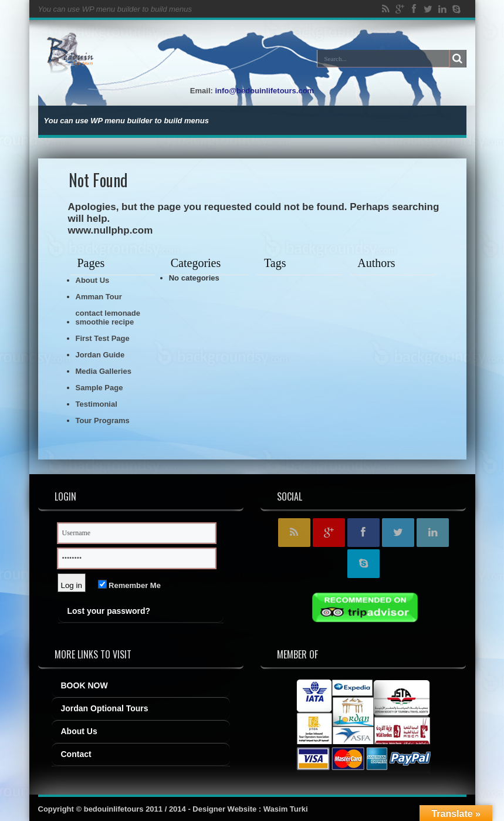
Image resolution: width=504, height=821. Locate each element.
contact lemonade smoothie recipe (108, 317)
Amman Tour (99, 297)
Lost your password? (109, 611)
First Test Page (103, 338)
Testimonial (97, 404)
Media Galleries (104, 371)
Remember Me (129, 585)
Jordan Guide (100, 355)
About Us (93, 280)
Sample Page (99, 388)
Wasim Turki (286, 809)
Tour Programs (103, 420)
